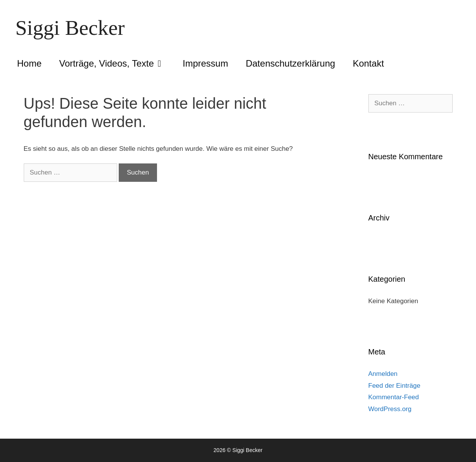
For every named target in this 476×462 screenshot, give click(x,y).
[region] (376, 406)
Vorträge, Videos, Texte (117, 64)
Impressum (205, 63)
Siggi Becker (70, 28)
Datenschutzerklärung (290, 63)
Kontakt (368, 63)
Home (29, 63)
